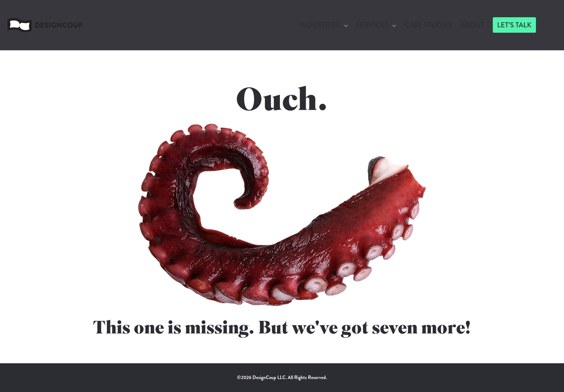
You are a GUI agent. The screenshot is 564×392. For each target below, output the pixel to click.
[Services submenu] (394, 25)
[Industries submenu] (346, 25)
